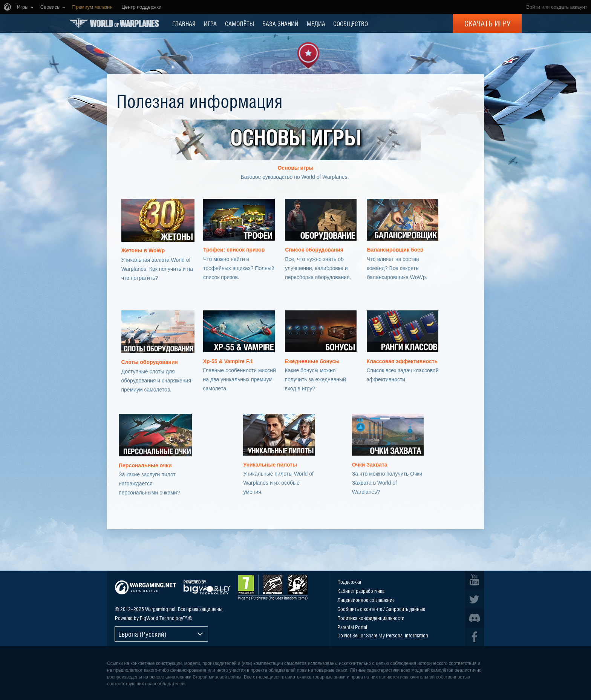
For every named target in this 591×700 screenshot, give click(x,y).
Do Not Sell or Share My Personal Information (383, 635)
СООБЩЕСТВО (351, 23)
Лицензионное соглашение (366, 600)
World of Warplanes (114, 23)
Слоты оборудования (150, 362)
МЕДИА (316, 23)
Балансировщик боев (395, 250)
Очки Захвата (370, 465)
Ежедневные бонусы (312, 361)
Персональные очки (145, 465)
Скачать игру (487, 23)
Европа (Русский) (142, 634)
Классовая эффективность (402, 361)
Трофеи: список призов (234, 250)
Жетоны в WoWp (143, 250)
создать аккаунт (569, 7)
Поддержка (349, 582)
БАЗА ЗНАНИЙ (280, 23)
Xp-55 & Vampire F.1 (228, 361)
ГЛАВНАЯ (184, 23)
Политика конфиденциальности (371, 618)
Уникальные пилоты (270, 465)
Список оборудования (314, 250)
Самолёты (240, 23)
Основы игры (295, 168)
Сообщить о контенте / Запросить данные (381, 609)
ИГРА (210, 23)
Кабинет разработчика (361, 591)
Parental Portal (352, 627)
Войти (533, 7)
